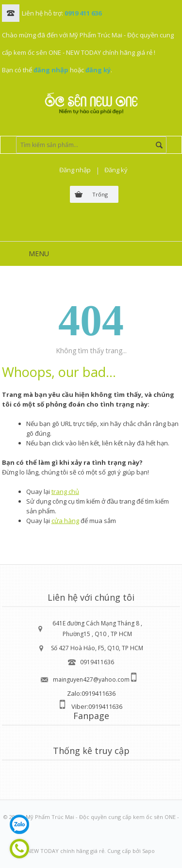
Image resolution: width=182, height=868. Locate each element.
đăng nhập (51, 70)
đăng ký (98, 70)
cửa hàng (65, 521)
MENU (39, 254)
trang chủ (65, 491)
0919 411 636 (83, 13)
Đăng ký (116, 170)
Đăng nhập (75, 170)
